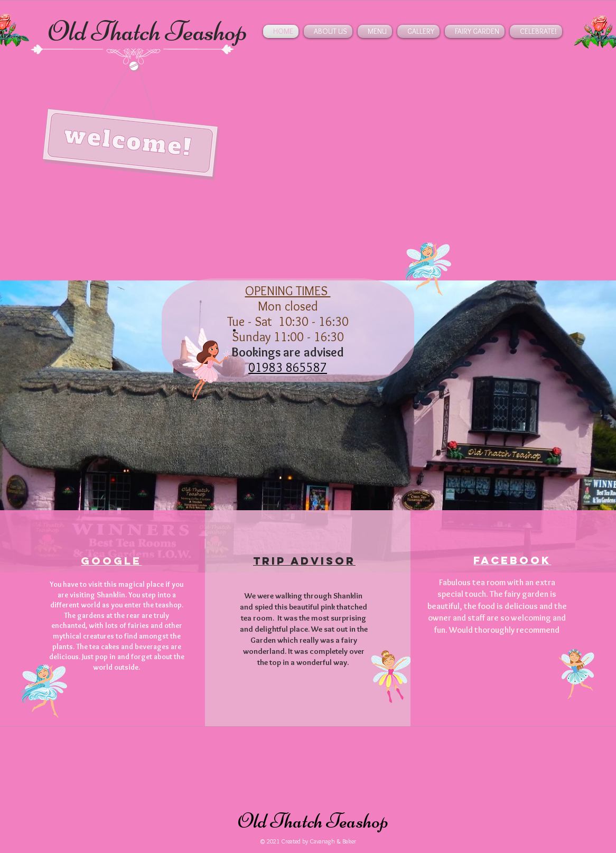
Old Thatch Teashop (148, 31)
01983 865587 (288, 367)
